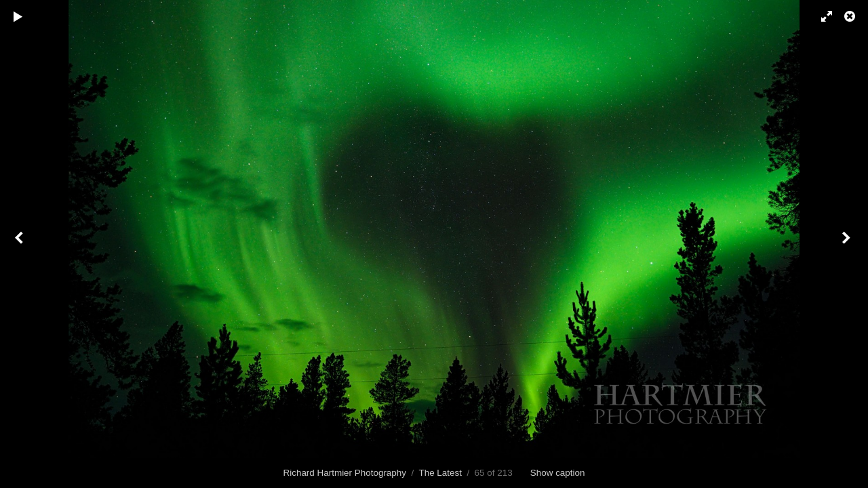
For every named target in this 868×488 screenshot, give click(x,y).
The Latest (440, 473)
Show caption (558, 473)
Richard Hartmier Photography (345, 473)
